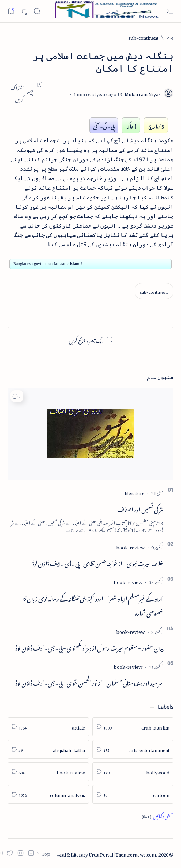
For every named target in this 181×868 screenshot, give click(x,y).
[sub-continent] (143, 37)
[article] (48, 727)
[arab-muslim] (133, 727)
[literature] (134, 492)
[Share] (21, 93)
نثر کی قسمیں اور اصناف (140, 508)
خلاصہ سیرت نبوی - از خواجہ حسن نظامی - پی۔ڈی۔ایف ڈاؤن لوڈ (98, 562)
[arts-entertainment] (133, 750)
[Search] (37, 11)
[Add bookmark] (40, 85)
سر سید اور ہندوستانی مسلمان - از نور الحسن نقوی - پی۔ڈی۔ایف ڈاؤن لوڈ (89, 682)
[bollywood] (133, 772)
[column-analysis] (48, 794)
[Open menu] (170, 11)
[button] (17, 396)
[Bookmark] (11, 11)
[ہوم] (170, 37)
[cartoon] (133, 794)
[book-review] (130, 546)
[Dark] (24, 11)
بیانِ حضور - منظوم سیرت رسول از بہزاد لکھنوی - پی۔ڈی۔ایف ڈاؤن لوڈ (89, 647)
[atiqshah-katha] (48, 750)
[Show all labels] (157, 816)
